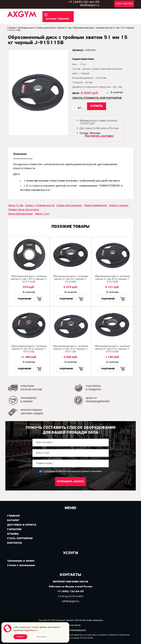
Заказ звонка (124, 4)
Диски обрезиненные (20, 214)
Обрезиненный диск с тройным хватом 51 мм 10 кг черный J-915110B (70, 349)
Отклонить (41, 637)
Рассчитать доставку (99, 136)
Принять (20, 637)
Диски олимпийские (95, 206)
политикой (49, 472)
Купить (39, 296)
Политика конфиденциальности (70, 630)
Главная (11, 28)
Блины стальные (119, 206)
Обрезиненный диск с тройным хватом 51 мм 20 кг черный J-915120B (112, 279)
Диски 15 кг (42, 214)
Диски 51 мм (65, 28)
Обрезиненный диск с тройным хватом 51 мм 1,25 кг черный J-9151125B (29, 279)
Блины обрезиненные (69, 206)
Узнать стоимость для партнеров (97, 98)
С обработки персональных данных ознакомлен (72, 471)
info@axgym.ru (90, 5)
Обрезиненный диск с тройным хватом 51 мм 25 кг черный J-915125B (29, 349)
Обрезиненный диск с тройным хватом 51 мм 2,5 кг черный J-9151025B (112, 349)
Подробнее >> (31, 630)
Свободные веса (26, 28)
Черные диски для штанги (23, 210)
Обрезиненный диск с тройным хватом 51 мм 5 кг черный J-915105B (70, 279)
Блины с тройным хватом (40, 206)
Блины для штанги (46, 28)
